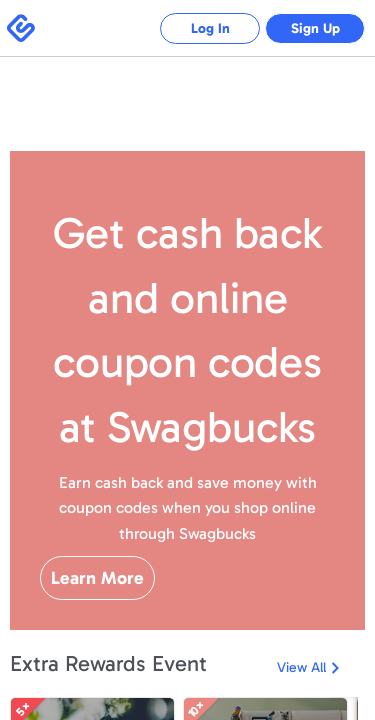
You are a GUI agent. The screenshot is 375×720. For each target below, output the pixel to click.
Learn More (97, 578)
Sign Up (315, 28)
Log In (210, 28)
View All (301, 667)
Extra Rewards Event (108, 663)
